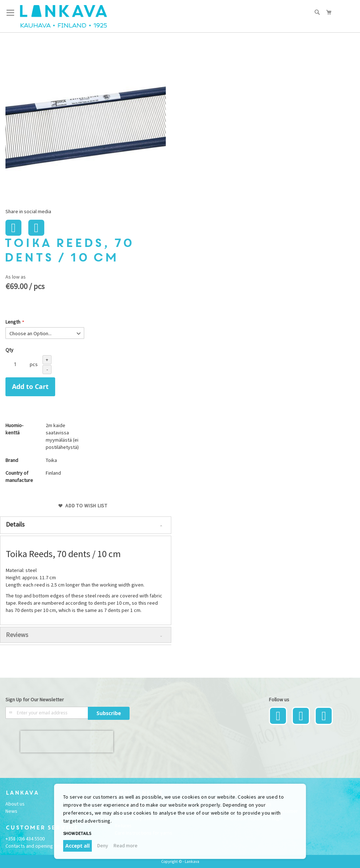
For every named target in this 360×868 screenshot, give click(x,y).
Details (15, 524)
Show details (77, 833)
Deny (103, 845)
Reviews (17, 635)
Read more (126, 845)
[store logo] (64, 16)
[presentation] (67, 742)
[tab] (86, 525)
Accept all (77, 846)
